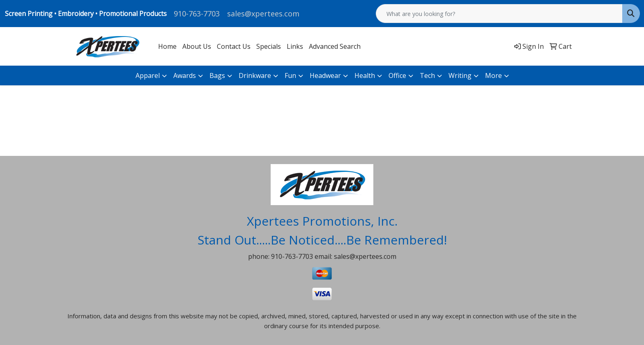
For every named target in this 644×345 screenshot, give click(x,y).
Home (167, 46)
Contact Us (234, 46)
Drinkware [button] (255, 75)
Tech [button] (427, 75)
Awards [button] (185, 75)
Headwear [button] (325, 75)
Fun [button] (290, 75)
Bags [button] (217, 75)
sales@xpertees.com (263, 14)
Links (295, 46)
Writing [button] (460, 75)
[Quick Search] (499, 14)
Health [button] (365, 75)
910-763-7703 (197, 14)
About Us (197, 46)
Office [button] (397, 75)
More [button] (493, 75)
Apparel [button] (148, 75)
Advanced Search (335, 46)
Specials (269, 46)
